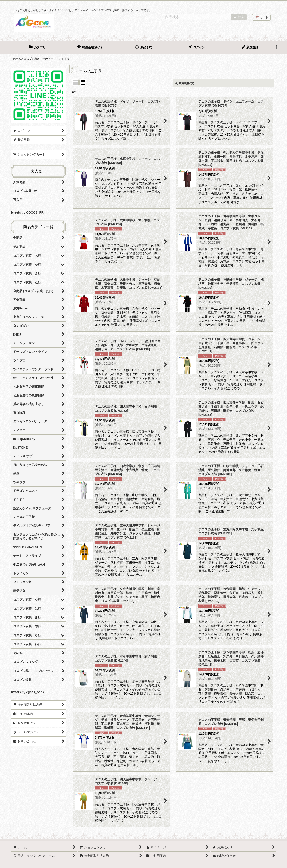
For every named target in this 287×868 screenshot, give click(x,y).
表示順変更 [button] (184, 83)
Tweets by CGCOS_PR (27, 212)
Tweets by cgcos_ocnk (27, 692)
